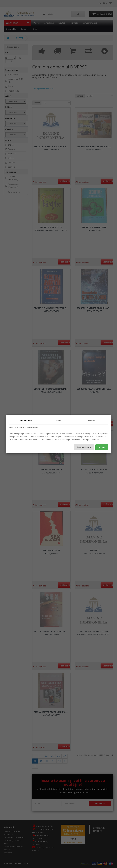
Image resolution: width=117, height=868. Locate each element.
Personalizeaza (84, 447)
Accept (102, 447)
